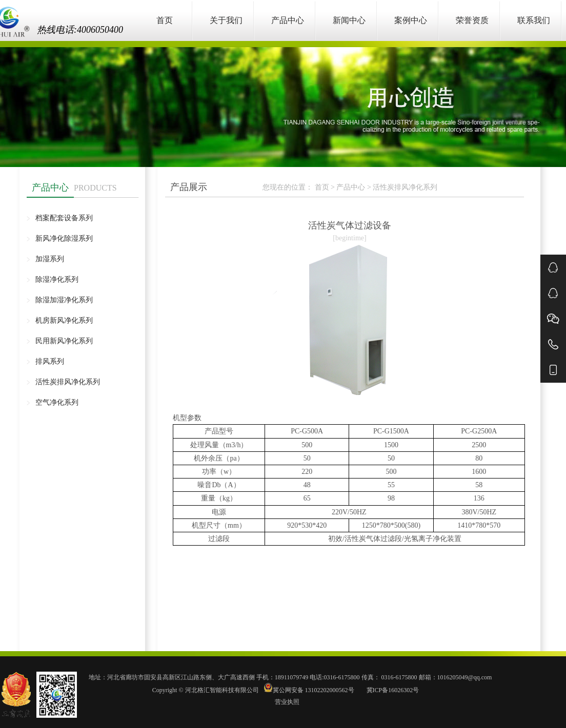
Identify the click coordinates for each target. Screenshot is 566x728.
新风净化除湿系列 (64, 238)
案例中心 (411, 20)
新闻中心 (349, 20)
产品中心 (288, 20)
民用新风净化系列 (64, 341)
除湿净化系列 (57, 279)
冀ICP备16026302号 (392, 690)
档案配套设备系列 (64, 218)
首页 (165, 20)
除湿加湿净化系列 (64, 300)
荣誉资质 (472, 20)
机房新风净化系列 (64, 320)
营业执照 (287, 702)
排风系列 (50, 361)
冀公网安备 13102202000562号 (310, 690)
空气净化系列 (57, 402)
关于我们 (226, 20)
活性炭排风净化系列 (68, 382)
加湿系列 (50, 259)
